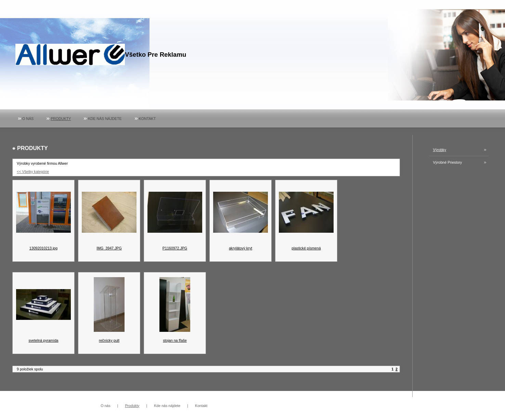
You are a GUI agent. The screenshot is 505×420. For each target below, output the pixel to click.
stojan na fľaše (175, 340)
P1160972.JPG (175, 248)
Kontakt (147, 119)
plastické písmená (306, 248)
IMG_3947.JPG (109, 248)
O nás (28, 119)
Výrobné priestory (448, 162)
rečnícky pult (109, 340)
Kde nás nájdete (105, 119)
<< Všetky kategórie (33, 172)
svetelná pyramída (43, 340)
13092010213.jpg (43, 248)
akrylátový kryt (241, 248)
